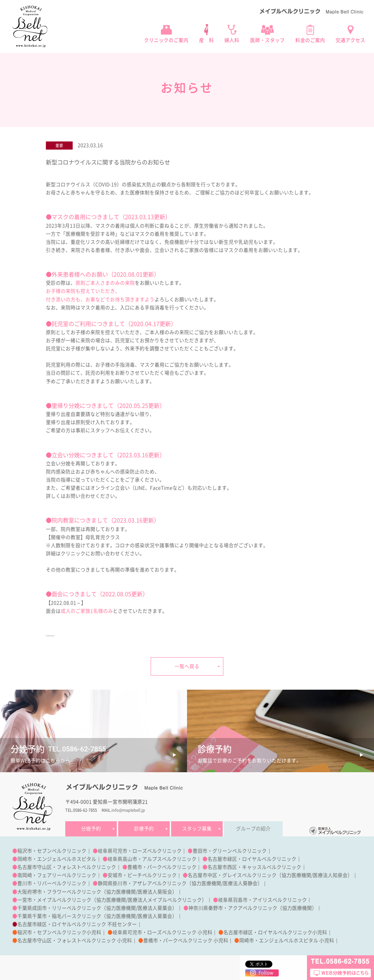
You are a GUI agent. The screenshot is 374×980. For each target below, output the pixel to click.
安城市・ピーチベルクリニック (142, 875)
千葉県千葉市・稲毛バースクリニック (59, 916)
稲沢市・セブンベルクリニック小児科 (59, 932)
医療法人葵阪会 (155, 892)
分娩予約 (91, 829)
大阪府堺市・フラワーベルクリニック (59, 892)
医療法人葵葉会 (155, 908)
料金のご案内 (310, 40)
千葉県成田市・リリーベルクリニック (59, 908)
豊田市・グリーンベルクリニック (230, 851)
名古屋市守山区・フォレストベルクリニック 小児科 (75, 940)
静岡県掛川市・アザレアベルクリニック (142, 883)
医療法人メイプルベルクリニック (165, 900)
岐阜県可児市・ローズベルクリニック (140, 851)
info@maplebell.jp (128, 810)
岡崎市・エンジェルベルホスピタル (57, 859)
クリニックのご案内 (166, 40)
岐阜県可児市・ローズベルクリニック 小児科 (162, 932)
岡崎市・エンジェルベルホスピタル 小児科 (287, 940)
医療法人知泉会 (330, 875)
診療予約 (144, 829)
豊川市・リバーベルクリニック (52, 883)
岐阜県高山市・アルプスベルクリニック (152, 859)
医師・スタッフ (267, 40)
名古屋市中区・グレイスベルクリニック (232, 875)
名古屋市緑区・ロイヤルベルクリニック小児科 (275, 932)
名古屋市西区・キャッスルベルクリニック (254, 867)
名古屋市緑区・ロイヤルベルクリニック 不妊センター (77, 924)
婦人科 (232, 40)
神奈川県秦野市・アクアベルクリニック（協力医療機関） (253, 908)
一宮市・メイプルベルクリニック (54, 900)
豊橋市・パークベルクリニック (162, 867)
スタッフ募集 (197, 829)
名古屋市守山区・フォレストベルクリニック (67, 867)
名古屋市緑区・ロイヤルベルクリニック (252, 859)
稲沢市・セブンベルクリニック (52, 851)
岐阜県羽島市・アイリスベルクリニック (263, 900)
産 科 (206, 40)
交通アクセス (350, 40)
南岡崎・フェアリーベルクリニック (57, 875)
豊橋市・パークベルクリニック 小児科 (186, 940)
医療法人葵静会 (240, 883)
